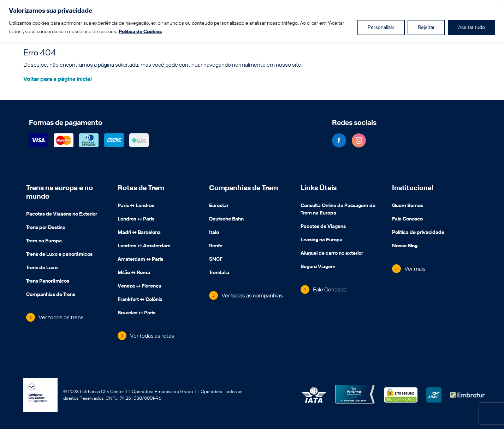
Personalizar (381, 27)
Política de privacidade (418, 233)
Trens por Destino (46, 228)
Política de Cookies (140, 32)
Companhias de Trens (51, 295)
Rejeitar (426, 27)
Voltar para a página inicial (58, 79)
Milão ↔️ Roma (134, 273)
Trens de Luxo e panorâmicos (59, 255)
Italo (214, 233)
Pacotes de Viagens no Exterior (62, 214)
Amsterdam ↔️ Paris (140, 260)
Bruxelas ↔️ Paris (137, 313)
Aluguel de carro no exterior (332, 254)
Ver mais (415, 269)
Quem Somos (408, 206)
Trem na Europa (44, 241)
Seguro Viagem (318, 267)
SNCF (216, 260)
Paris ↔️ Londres (136, 206)
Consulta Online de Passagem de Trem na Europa (338, 210)
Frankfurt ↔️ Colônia (140, 300)
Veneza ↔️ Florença (140, 286)
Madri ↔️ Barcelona (139, 233)
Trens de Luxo (42, 268)
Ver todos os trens (61, 317)
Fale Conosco (330, 289)
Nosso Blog (405, 246)
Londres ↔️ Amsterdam (144, 246)
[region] (252, 21)
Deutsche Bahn (226, 219)
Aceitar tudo (472, 27)
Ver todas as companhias (252, 295)
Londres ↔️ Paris (136, 219)
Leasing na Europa (322, 240)
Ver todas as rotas (152, 336)
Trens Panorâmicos (48, 282)
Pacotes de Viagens (323, 227)
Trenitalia (219, 273)
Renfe (216, 246)
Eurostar (219, 206)
